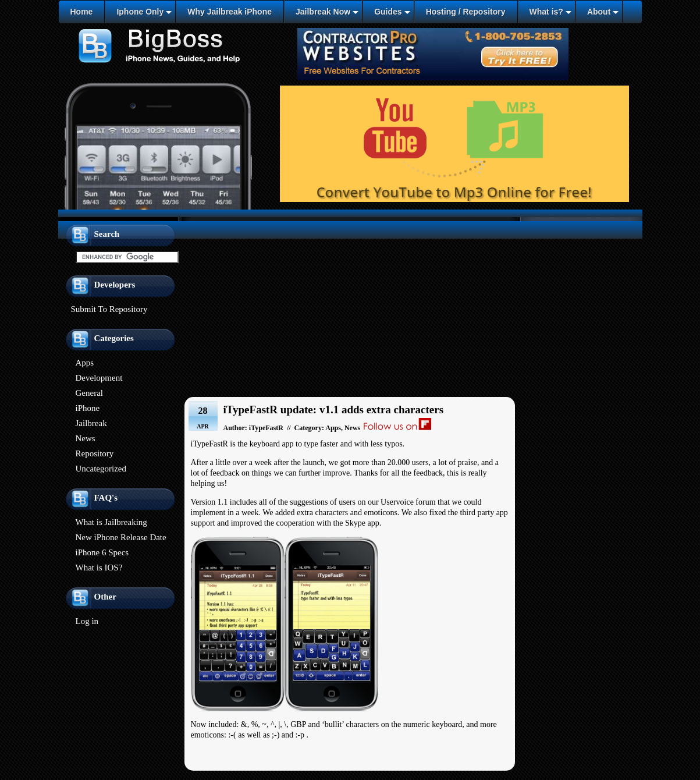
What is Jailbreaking (111, 522)
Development (99, 378)
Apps (85, 363)
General (89, 393)
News (86, 438)
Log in (87, 621)
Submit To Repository (109, 309)
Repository (95, 453)
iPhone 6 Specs (102, 552)
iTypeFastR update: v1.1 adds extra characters (334, 409)
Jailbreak (91, 423)
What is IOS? (99, 568)
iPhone (88, 408)
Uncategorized (101, 469)
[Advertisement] (350, 305)
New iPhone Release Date (121, 537)
